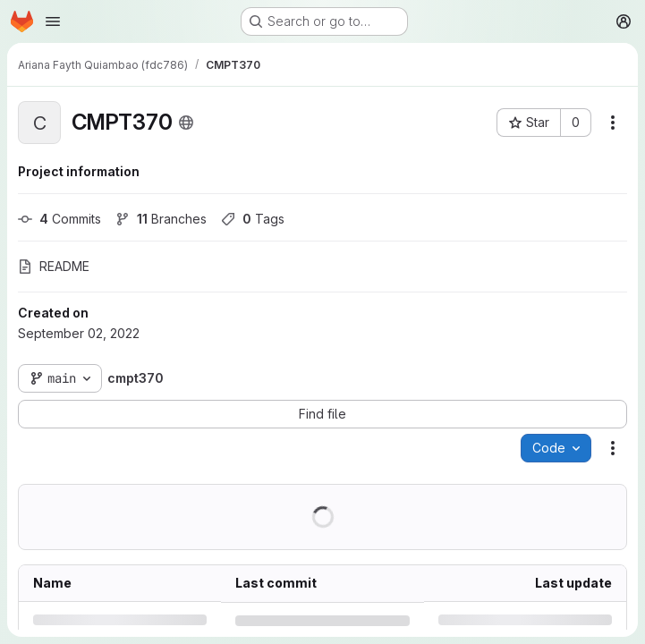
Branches (161, 219)
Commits (59, 219)
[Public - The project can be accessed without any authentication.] (186, 123)
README (54, 266)
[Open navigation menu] (53, 21)
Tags (253, 219)
